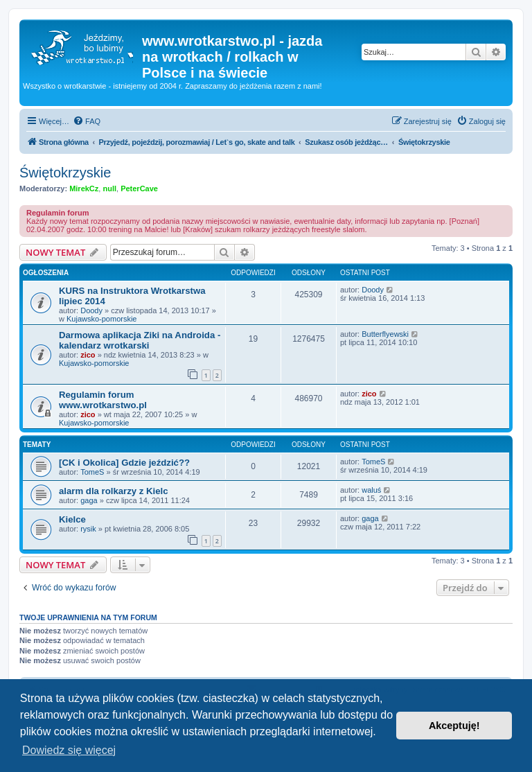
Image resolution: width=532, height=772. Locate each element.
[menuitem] (87, 121)
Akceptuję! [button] (454, 726)
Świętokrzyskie (65, 173)
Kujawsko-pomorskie (101, 319)
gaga (89, 500)
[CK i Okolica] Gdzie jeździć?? (124, 463)
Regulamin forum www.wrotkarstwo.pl (103, 400)
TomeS (92, 472)
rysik (88, 529)
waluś (371, 490)
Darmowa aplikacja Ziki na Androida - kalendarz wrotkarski (140, 340)
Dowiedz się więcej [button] (69, 750)
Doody (91, 310)
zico (88, 355)
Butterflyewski (385, 334)
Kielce (72, 519)
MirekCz (84, 188)
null (109, 188)
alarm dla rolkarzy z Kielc (114, 491)
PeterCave (139, 188)
